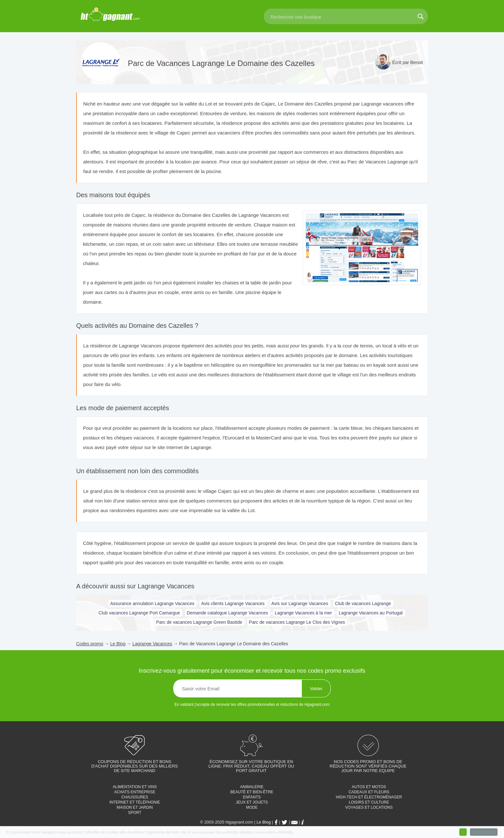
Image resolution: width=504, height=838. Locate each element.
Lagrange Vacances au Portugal (371, 613)
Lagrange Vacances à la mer (303, 613)
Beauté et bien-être (252, 792)
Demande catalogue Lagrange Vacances (227, 613)
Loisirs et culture (369, 802)
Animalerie (252, 787)
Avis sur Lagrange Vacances (300, 603)
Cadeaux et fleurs (369, 792)
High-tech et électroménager (369, 797)
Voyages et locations (369, 807)
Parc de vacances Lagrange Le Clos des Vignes (297, 622)
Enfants (252, 797)
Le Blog (118, 644)
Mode (252, 807)
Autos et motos (369, 787)
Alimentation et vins (135, 787)
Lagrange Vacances (152, 644)
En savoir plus (484, 832)
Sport (135, 813)
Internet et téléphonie (135, 802)
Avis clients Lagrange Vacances (233, 603)
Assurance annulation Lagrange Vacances (152, 603)
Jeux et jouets (252, 802)
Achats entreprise (135, 792)
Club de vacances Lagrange (363, 603)
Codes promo (90, 644)
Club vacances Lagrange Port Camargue (139, 613)
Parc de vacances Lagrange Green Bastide (199, 622)
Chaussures (135, 797)
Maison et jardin (135, 807)
